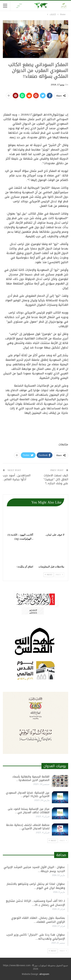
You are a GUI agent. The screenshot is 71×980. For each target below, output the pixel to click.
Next (49, 575)
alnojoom (44, 974)
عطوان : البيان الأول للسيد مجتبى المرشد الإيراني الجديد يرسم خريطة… (34, 869)
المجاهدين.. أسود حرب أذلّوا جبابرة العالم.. (17, 477)
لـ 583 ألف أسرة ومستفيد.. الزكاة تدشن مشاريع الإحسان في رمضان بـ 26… (35, 903)
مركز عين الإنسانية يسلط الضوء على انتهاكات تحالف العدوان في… (29, 811)
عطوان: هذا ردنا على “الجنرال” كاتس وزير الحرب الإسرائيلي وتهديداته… (36, 937)
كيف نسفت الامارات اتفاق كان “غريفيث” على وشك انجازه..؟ (56, 479)
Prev (59, 575)
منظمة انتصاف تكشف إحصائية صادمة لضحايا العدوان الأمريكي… (28, 827)
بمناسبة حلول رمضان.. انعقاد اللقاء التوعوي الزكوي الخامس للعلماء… (38, 920)
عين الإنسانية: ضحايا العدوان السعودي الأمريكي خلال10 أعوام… (28, 794)
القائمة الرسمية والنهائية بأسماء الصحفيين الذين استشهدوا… (31, 778)
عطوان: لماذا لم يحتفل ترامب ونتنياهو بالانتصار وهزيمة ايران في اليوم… (36, 886)
